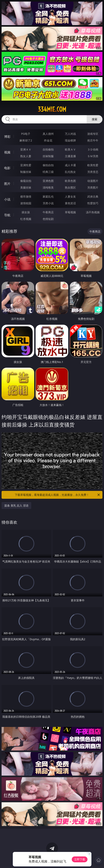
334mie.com (52, 109)
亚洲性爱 (26, 165)
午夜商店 (48, 212)
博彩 (7, 137)
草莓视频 (70, 212)
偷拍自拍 (48, 165)
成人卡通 (70, 165)
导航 (7, 215)
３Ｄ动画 (93, 149)
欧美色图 (70, 181)
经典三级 (48, 172)
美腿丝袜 (26, 187)
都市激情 (26, 196)
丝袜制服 (48, 156)
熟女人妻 (26, 156)
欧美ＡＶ (70, 149)
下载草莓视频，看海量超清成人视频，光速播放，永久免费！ (58, 495)
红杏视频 (26, 219)
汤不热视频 (93, 212)
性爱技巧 (93, 203)
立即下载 (80, 859)
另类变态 (93, 172)
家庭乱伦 (48, 196)
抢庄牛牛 (93, 140)
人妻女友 (70, 196)
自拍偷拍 (48, 149)
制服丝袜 (26, 172)
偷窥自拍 (26, 181)
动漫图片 (93, 181)
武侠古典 (93, 196)
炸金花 (48, 140)
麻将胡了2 (26, 140)
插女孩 (26, 212)
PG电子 (26, 134)
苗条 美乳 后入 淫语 (16, 506)
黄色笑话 (70, 203)
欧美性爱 (93, 165)
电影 (7, 168)
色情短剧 (48, 219)
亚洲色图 (48, 181)
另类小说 (48, 203)
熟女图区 (70, 187)
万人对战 (70, 134)
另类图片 (93, 187)
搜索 (95, 119)
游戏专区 (93, 134)
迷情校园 (26, 203)
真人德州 (48, 134)
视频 (7, 152)
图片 (7, 184)
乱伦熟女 (70, 172)
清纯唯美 (48, 187)
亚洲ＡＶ (26, 149)
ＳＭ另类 (93, 156)
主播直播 (70, 156)
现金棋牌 (70, 140)
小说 (7, 199)
